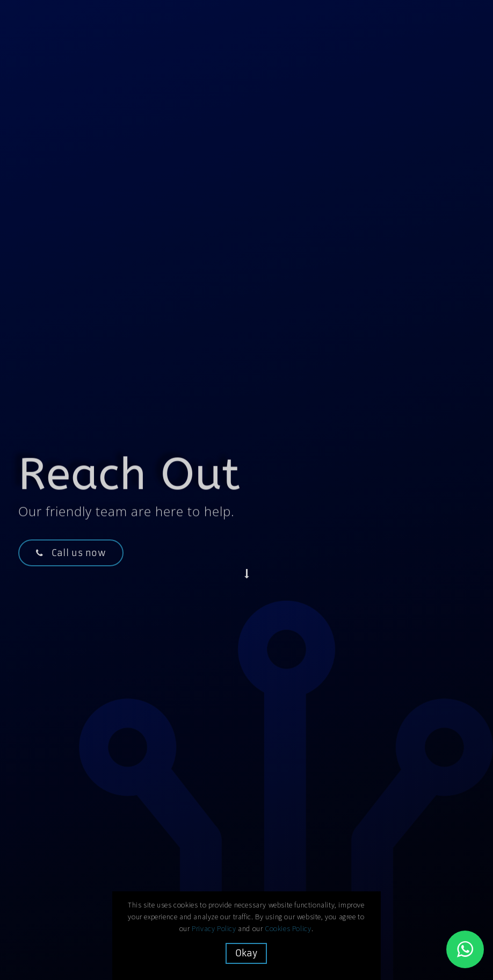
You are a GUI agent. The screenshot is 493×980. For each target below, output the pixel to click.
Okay (247, 953)
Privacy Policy (214, 928)
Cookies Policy (288, 928)
